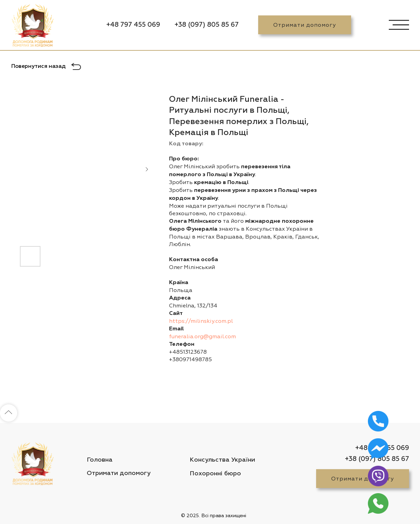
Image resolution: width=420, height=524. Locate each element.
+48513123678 (188, 352)
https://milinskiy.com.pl (201, 321)
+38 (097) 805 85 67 (207, 25)
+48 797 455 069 (133, 25)
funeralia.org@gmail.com (202, 337)
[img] (33, 27)
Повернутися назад (38, 66)
